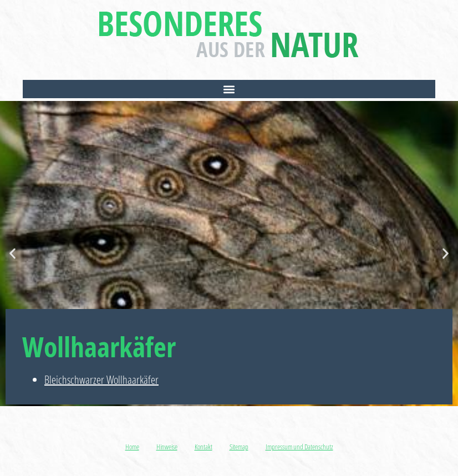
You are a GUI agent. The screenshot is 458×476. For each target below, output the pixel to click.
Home (132, 447)
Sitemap (239, 447)
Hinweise (167, 447)
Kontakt (203, 447)
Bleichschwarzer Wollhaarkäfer (101, 380)
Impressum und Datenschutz (299, 447)
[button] (229, 89)
